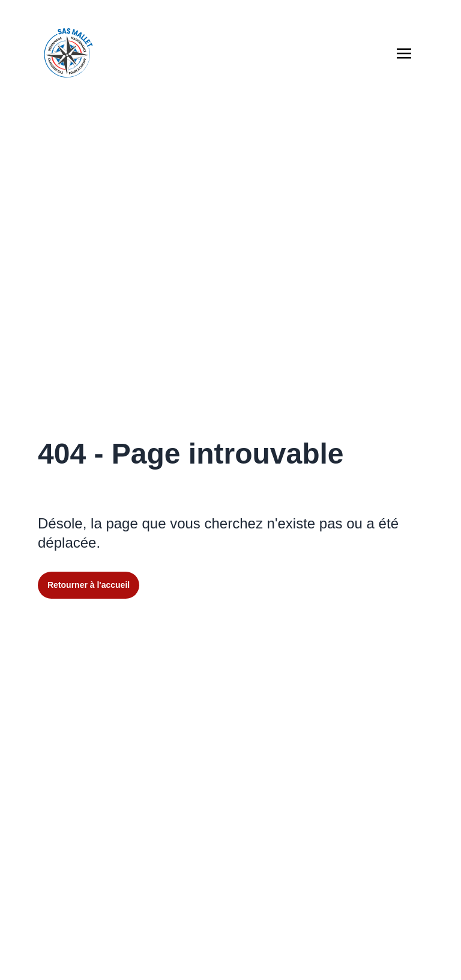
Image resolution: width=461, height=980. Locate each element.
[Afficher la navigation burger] (404, 53)
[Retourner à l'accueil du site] (68, 53)
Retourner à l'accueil (89, 585)
